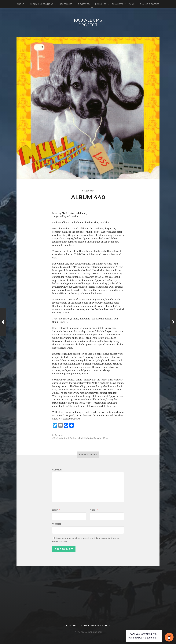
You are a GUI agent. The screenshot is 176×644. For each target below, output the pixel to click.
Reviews (59, 435)
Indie (60, 438)
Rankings (101, 4)
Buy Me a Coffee (150, 4)
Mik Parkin (71, 438)
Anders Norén (94, 632)
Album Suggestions (42, 4)
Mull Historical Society (90, 438)
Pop (106, 438)
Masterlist (66, 4)
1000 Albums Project (88, 23)
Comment (58, 470)
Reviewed (84, 4)
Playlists (117, 4)
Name (56, 510)
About (21, 4)
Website (57, 524)
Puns (131, 4)
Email (94, 510)
